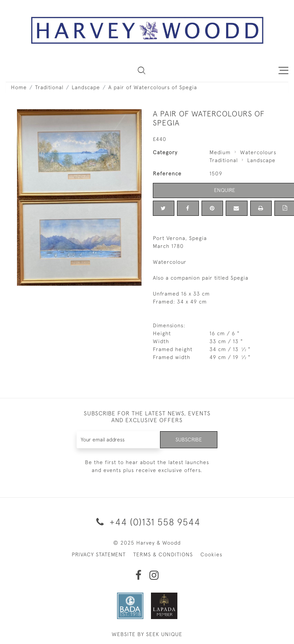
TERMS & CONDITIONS (163, 554)
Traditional (49, 87)
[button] (142, 70)
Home (19, 87)
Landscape (86, 87)
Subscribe (189, 440)
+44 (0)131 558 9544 (147, 522)
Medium (220, 152)
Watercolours (258, 152)
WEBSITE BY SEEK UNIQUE (147, 634)
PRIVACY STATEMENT (99, 554)
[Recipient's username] (119, 440)
